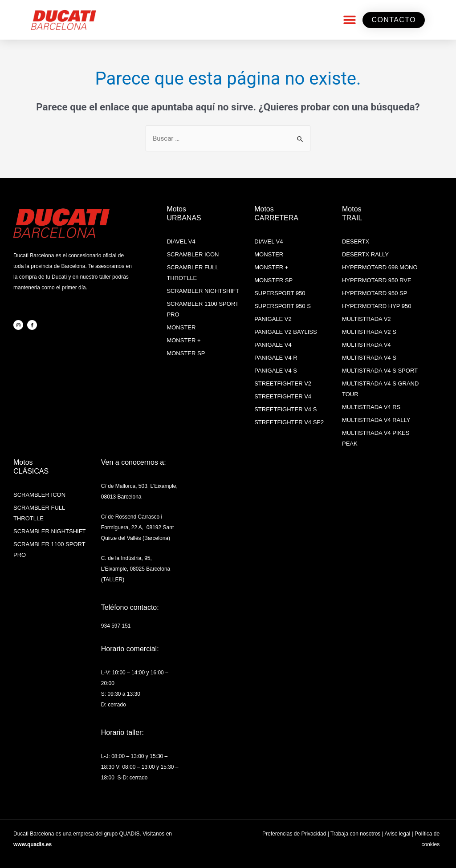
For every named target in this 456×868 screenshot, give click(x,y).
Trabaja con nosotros (355, 834)
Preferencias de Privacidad (294, 834)
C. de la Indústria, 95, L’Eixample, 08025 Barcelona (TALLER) (136, 569)
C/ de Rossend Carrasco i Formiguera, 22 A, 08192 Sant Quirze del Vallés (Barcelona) (137, 527)
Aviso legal (397, 834)
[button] (349, 20)
